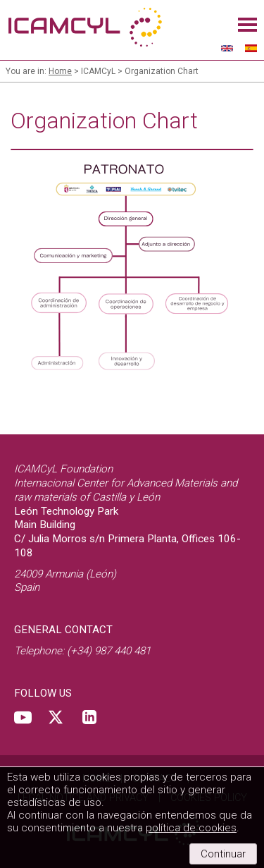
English (228, 48)
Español (252, 48)
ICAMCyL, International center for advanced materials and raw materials (84, 28)
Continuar (223, 854)
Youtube (23, 717)
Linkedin (89, 717)
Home (60, 71)
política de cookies (191, 828)
